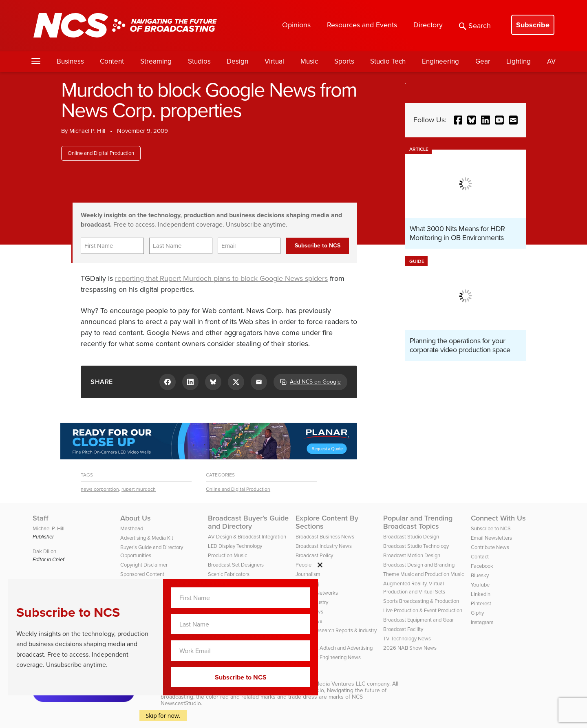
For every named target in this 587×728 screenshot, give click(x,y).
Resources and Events (362, 25)
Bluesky (480, 575)
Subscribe (533, 25)
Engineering (440, 61)
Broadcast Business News (325, 537)
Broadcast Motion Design (412, 555)
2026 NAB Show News (410, 648)
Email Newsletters (491, 538)
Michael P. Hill (87, 131)
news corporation (100, 489)
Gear (483, 61)
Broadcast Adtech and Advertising (334, 648)
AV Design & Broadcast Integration (247, 537)
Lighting (519, 61)
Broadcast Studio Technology (416, 546)
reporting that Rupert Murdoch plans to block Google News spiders (221, 278)
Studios (199, 61)
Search (475, 26)
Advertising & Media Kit (147, 538)
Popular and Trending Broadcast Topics (418, 522)
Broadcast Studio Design (411, 537)
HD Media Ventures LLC (335, 684)
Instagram (482, 622)
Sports (344, 61)
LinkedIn (481, 594)
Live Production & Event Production (423, 610)
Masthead (132, 528)
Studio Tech (388, 61)
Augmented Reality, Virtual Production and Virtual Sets (414, 588)
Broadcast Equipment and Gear (418, 620)
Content (112, 61)
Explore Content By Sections (327, 522)
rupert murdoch (139, 489)
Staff (41, 518)
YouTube (480, 585)
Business (70, 61)
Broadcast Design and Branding (419, 565)
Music (309, 61)
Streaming (156, 61)
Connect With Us (498, 518)
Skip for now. (163, 716)
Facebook (482, 566)
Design (237, 61)
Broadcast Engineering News (328, 657)
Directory (428, 25)
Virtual (274, 61)
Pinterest (481, 603)
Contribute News (490, 547)
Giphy (477, 613)
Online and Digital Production (101, 153)
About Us (136, 518)
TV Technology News (407, 639)
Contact (480, 557)
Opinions (296, 25)
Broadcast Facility (403, 629)
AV (551, 61)
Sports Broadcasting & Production (421, 601)
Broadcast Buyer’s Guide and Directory (248, 522)
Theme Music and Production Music (424, 574)
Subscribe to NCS (491, 528)
